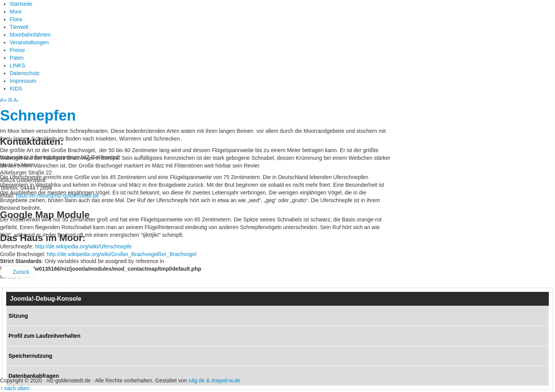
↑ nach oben (15, 388)
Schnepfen (38, 115)
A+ (3, 100)
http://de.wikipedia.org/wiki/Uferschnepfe (83, 246)
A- (16, 100)
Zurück (18, 272)
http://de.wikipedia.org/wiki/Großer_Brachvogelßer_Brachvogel (121, 254)
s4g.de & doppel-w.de (214, 380)
